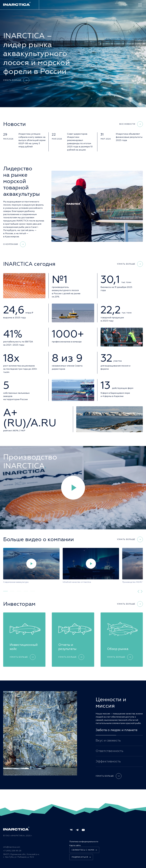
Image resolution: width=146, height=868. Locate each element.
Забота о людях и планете (117, 730)
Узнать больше (16, 80)
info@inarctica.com (12, 847)
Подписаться (81, 857)
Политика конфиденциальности (84, 842)
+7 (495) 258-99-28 (12, 851)
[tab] (5, 591)
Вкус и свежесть (108, 740)
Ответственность (109, 751)
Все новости (131, 124)
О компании (14, 244)
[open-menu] (140, 5)
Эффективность (108, 761)
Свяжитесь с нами (84, 850)
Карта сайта (75, 845)
